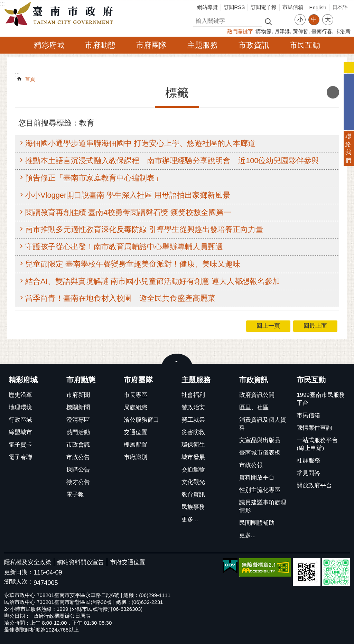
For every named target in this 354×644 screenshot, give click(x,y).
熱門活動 (78, 432)
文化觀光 (193, 482)
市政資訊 (254, 45)
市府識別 (136, 457)
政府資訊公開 (257, 395)
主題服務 (203, 45)
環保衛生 (193, 445)
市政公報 (251, 465)
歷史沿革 (20, 395)
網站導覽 (207, 7)
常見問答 (308, 473)
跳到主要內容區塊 (4, 4)
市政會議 (78, 445)
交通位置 (136, 432)
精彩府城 (49, 45)
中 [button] (314, 20)
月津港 (282, 31)
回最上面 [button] (315, 326)
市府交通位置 (128, 562)
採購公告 (78, 470)
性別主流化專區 (260, 490)
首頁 (30, 79)
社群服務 (308, 461)
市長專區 (136, 395)
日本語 (340, 7)
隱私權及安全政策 (28, 562)
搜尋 (199, 20)
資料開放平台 (257, 478)
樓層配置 (136, 445)
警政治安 (193, 407)
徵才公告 (78, 482)
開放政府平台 (314, 486)
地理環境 (20, 407)
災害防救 (193, 432)
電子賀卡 (20, 445)
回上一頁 (268, 326)
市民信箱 (293, 7)
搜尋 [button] (268, 21)
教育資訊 (193, 494)
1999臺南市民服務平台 (321, 399)
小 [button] (300, 20)
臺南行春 (322, 31)
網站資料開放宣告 (81, 562)
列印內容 (333, 92)
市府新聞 (78, 395)
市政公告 (78, 457)
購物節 (264, 31)
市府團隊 (151, 45)
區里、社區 (254, 407)
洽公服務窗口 (141, 420)
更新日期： (19, 572)
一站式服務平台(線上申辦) (317, 444)
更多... (190, 519)
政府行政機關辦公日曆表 (62, 616)
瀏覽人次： (19, 582)
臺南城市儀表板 (260, 453)
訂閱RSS (234, 7)
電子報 (75, 494)
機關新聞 (78, 407)
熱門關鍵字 (240, 31)
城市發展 (193, 457)
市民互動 (305, 45)
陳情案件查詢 (314, 428)
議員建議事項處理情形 (263, 506)
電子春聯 (20, 457)
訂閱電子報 (264, 7)
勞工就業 (193, 420)
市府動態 (100, 45)
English (318, 7)
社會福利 (193, 395)
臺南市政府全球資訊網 (60, 14)
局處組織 (136, 407)
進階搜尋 (283, 21)
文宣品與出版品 (260, 440)
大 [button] (328, 20)
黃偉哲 (301, 31)
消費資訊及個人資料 (263, 424)
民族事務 (193, 507)
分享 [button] (342, 15)
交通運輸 (193, 470)
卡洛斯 (343, 31)
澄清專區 (78, 420)
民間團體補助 (257, 523)
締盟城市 (20, 432)
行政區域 (20, 420)
